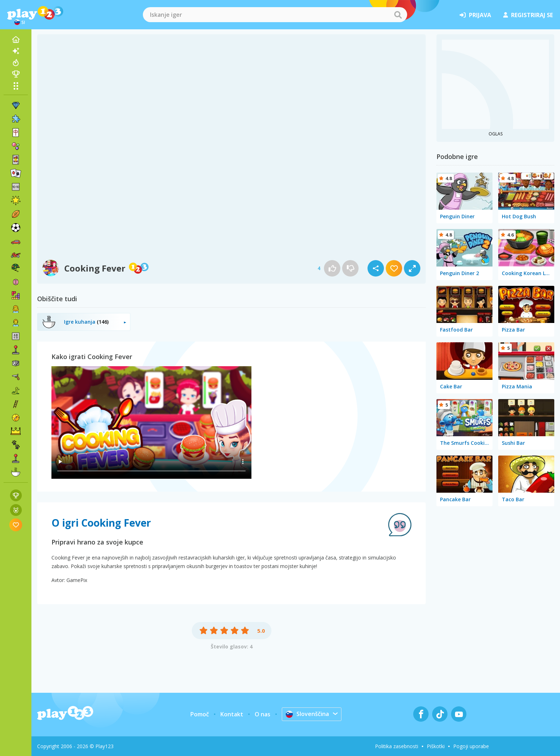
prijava (475, 15)
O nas (262, 714)
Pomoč (200, 714)
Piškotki (436, 746)
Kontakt (232, 714)
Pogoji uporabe (471, 746)
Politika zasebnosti (397, 746)
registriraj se (528, 15)
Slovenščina (307, 714)
